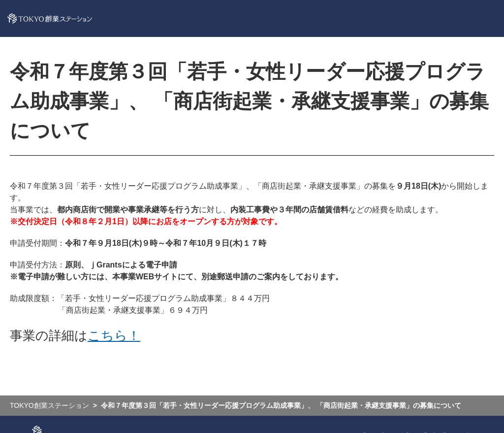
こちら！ (114, 335)
